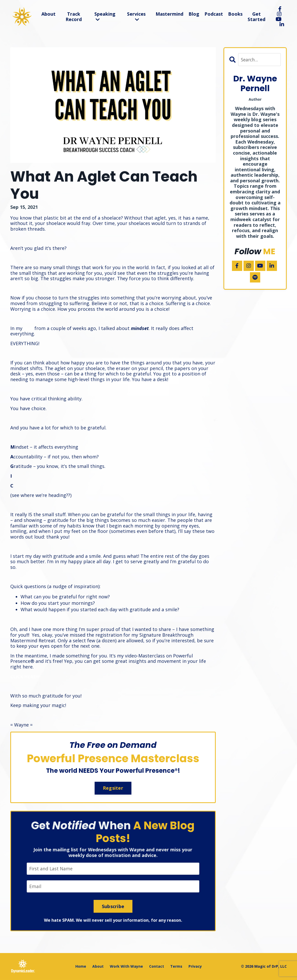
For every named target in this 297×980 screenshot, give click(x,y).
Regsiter (113, 788)
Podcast (213, 14)
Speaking (104, 16)
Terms (176, 967)
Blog (193, 14)
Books (235, 14)
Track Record (73, 17)
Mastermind (169, 14)
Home (81, 967)
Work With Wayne (126, 967)
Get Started (256, 17)
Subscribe (113, 907)
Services (136, 16)
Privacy (195, 967)
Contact (157, 967)
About (48, 14)
